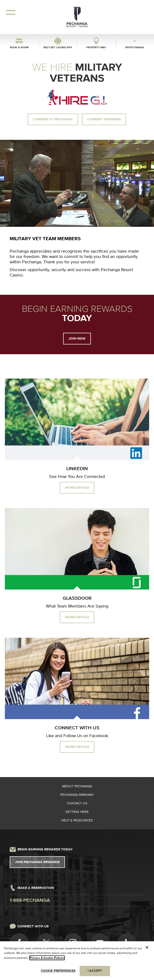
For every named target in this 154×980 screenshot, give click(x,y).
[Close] (147, 947)
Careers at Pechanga (53, 119)
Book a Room (19, 47)
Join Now (77, 339)
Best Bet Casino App (58, 47)
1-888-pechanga (30, 900)
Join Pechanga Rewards (37, 862)
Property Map (96, 47)
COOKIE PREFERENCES (58, 971)
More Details (77, 488)
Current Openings (104, 119)
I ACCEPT (95, 971)
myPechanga (135, 47)
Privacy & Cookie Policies (47, 958)
